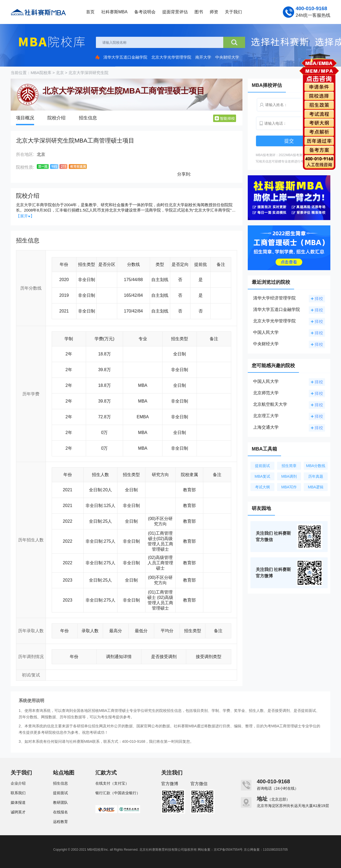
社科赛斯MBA (114, 12)
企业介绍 (18, 783)
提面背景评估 (175, 12)
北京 (60, 73)
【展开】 (25, 216)
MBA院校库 (41, 73)
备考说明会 (145, 12)
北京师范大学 (266, 393)
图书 (199, 12)
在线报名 (60, 812)
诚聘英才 (18, 812)
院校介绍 (56, 118)
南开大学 (203, 57)
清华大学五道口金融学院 (125, 57)
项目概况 (25, 118)
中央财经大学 (227, 57)
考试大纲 (262, 487)
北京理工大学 (266, 416)
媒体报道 (18, 802)
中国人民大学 (266, 332)
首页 (90, 12)
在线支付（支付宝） (112, 783)
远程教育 (60, 822)
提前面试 (262, 466)
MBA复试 (262, 476)
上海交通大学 (266, 427)
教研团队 (60, 802)
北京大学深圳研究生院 (88, 73)
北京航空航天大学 (270, 404)
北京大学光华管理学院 (171, 57)
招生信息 (88, 118)
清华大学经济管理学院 (274, 298)
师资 (214, 12)
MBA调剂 (289, 476)
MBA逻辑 (316, 487)
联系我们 (18, 793)
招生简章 (289, 466)
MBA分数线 (316, 466)
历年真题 (316, 476)
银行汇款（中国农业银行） (118, 793)
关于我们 (233, 12)
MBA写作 (289, 487)
